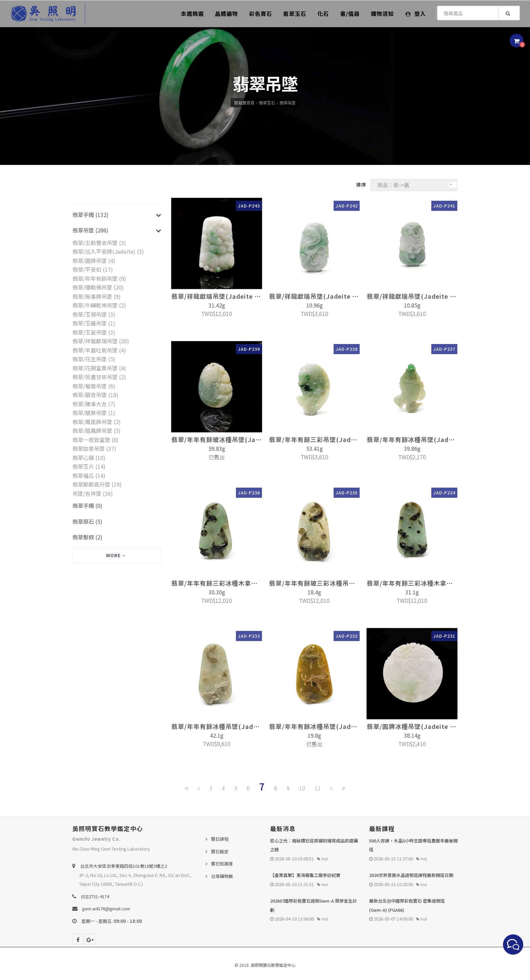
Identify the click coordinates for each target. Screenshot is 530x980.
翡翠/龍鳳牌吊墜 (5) (97, 431)
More (116, 555)
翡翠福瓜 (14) (89, 475)
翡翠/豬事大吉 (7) (94, 404)
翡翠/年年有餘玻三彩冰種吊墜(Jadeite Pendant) (342, 583)
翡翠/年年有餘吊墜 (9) (99, 278)
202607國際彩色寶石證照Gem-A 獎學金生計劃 (314, 905)
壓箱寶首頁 (244, 103)
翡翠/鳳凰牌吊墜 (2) (97, 422)
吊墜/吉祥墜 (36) (93, 493)
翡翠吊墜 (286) (90, 230)
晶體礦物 (226, 14)
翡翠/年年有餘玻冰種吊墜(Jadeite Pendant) (237, 439)
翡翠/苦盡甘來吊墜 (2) (99, 377)
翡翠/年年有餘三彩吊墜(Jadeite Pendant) (332, 439)
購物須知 (382, 14)
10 (302, 788)
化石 (323, 14)
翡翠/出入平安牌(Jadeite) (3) (108, 251)
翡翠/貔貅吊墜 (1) (94, 413)
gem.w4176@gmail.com (106, 909)
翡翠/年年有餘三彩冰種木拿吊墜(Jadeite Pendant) (247, 583)
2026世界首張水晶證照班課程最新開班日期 (411, 875)
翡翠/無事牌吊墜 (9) (97, 296)
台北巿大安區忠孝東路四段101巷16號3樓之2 (124, 866)
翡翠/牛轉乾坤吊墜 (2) (99, 305)
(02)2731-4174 (95, 896)
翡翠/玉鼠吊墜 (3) (94, 332)
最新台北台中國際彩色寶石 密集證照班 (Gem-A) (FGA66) (407, 905)
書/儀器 (350, 14)
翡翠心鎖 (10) (89, 458)
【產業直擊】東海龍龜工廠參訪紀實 (305, 875)
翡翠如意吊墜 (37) (94, 448)
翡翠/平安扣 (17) (93, 269)
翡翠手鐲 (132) (90, 215)
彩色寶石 (261, 14)
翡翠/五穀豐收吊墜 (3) (99, 243)
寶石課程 (220, 839)
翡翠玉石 (295, 14)
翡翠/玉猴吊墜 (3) (94, 314)
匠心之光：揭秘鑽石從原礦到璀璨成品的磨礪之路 (314, 845)
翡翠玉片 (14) (89, 466)
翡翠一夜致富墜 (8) (95, 440)
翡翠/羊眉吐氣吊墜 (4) (99, 350)
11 (318, 788)
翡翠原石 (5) (87, 521)
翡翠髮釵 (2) (87, 537)
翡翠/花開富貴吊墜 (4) (99, 368)
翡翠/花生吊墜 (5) (94, 359)
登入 (416, 14)
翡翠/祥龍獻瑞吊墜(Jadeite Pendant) (228, 296)
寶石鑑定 (220, 851)
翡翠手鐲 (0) (87, 506)
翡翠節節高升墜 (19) (97, 484)
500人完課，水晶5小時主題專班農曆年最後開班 (413, 845)
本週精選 (192, 14)
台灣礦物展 (222, 876)
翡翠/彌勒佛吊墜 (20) (98, 287)
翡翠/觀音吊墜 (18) (95, 395)
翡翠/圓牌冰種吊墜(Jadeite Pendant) (423, 727)
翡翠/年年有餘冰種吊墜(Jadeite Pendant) (430, 439)
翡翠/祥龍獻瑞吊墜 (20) (101, 341)
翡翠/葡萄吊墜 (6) (94, 386)
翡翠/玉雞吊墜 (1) (94, 323)
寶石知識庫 (222, 864)
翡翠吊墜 (288, 103)
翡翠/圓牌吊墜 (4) (94, 261)
